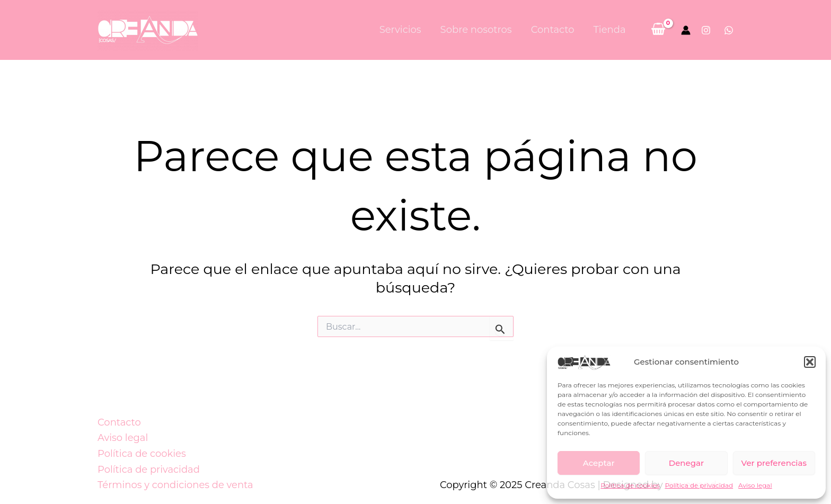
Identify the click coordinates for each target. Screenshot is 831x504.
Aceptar (599, 463)
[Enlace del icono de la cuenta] (686, 30)
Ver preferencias (774, 463)
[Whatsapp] (729, 30)
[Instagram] (706, 30)
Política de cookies (630, 485)
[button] (810, 362)
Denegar (686, 463)
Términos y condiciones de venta (175, 485)
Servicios (400, 30)
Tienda (610, 30)
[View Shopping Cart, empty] (658, 30)
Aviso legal (755, 485)
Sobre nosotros (476, 30)
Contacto (553, 30)
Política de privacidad (699, 485)
